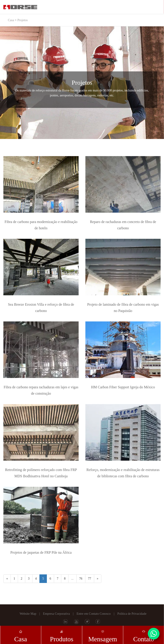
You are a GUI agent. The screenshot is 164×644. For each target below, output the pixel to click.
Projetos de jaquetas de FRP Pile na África (41, 552)
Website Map (28, 614)
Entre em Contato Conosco (94, 614)
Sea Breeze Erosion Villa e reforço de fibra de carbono (41, 308)
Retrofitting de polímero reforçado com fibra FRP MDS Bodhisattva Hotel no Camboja (41, 473)
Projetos (23, 20)
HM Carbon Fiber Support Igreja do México (123, 387)
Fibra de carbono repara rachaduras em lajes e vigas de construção (41, 390)
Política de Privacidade (132, 614)
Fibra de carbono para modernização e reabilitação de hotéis (41, 225)
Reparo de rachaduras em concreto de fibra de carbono (123, 225)
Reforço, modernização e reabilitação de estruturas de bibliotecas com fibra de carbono (123, 473)
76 (81, 579)
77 (90, 579)
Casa (11, 20)
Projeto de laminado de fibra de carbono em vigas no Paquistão (123, 308)
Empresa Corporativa (56, 614)
